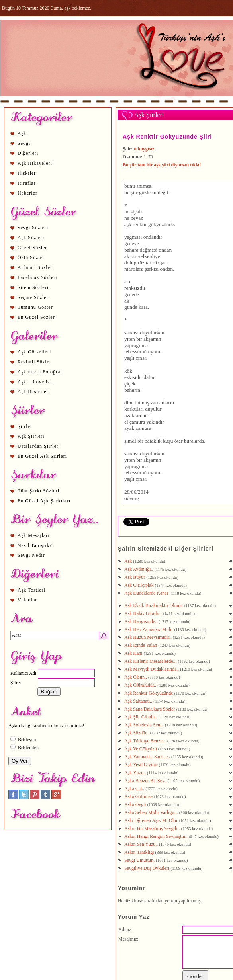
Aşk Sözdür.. (137, 733)
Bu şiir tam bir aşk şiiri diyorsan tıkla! (162, 165)
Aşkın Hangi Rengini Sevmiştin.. (157, 836)
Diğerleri (28, 153)
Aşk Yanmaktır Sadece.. (148, 757)
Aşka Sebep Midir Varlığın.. (152, 812)
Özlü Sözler (31, 258)
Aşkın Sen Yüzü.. (142, 844)
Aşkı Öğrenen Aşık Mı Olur (152, 820)
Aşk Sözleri (31, 238)
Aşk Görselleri (34, 352)
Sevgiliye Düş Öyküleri (147, 868)
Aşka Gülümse (139, 796)
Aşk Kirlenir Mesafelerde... (151, 661)
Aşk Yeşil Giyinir (142, 765)
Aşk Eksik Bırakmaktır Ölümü (154, 605)
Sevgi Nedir (31, 555)
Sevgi (24, 143)
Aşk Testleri (31, 590)
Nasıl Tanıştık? (35, 545)
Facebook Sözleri (37, 277)
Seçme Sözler (33, 297)
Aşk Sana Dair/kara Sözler (150, 709)
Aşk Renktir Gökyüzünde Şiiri (167, 137)
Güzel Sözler (32, 248)
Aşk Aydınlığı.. (139, 569)
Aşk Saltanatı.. (139, 701)
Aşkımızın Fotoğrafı (41, 372)
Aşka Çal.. (135, 789)
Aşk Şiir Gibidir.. (141, 717)
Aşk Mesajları (34, 535)
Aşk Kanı (134, 653)
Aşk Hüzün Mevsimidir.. (149, 637)
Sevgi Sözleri (33, 228)
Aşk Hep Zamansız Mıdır (149, 629)
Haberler (27, 193)
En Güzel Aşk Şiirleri (42, 456)
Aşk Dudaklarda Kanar (147, 593)
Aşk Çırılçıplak (140, 585)
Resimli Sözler (34, 362)
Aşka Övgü (136, 804)
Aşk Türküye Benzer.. (146, 741)
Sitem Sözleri (33, 287)
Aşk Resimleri (34, 392)
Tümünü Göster (35, 307)
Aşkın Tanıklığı (140, 852)
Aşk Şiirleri (31, 436)
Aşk (22, 133)
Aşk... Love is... (36, 382)
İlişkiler (27, 173)
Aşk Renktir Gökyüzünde (149, 693)
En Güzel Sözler (36, 317)
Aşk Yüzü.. (136, 773)
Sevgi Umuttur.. (140, 860)
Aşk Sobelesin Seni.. (145, 725)
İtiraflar (27, 183)
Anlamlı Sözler (35, 267)
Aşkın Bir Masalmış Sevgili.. (153, 828)
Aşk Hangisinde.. (141, 621)
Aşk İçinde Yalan (141, 645)
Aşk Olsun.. (136, 677)
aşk (128, 224)
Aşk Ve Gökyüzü (141, 749)
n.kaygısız (144, 149)
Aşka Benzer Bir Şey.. (146, 781)
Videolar (27, 600)
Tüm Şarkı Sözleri (38, 491)
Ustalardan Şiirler (38, 446)
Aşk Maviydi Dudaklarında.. (152, 669)
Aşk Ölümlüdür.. (141, 685)
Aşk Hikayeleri (35, 163)
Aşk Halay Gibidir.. (144, 613)
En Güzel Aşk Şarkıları (44, 501)
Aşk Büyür (135, 577)
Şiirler (25, 426)
